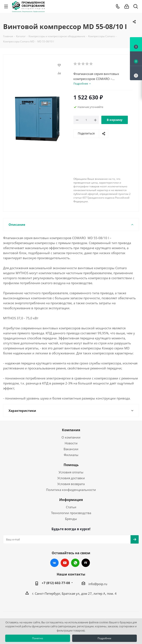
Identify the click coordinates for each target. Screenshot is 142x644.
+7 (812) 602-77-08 (56, 583)
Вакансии (71, 449)
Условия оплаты (71, 472)
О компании (71, 437)
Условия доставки (71, 478)
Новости (71, 443)
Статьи (71, 507)
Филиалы (71, 455)
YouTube (65, 563)
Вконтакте (54, 563)
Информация (71, 500)
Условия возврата (71, 484)
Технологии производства (71, 513)
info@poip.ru (98, 584)
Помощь (71, 465)
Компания (71, 430)
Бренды (71, 519)
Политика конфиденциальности (71, 490)
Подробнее (104, 638)
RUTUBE (86, 563)
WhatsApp (75, 563)
